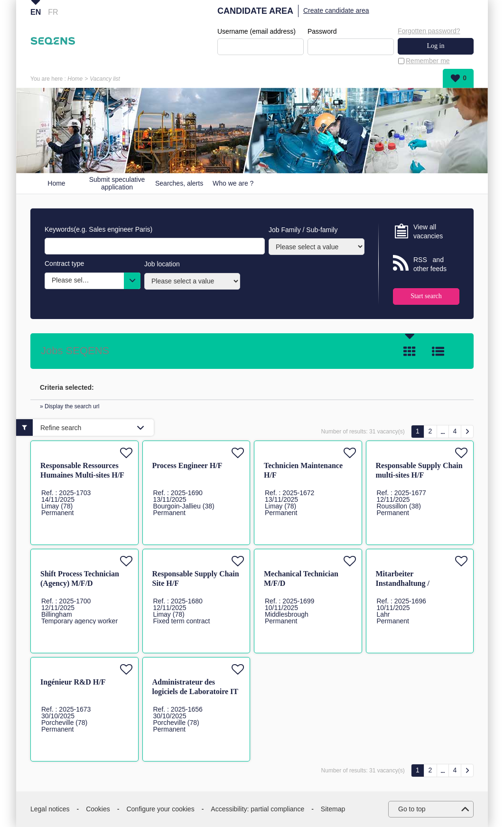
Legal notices (50, 809)
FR (53, 12)
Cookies (98, 809)
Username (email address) (257, 31)
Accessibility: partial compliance (257, 809)
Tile (410, 351)
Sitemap (333, 809)
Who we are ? (233, 183)
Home (75, 79)
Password (322, 31)
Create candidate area (336, 10)
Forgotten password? (429, 31)
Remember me (428, 61)
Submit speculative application (117, 183)
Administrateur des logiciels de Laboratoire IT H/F (195, 691)
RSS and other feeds (430, 264)
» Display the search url (70, 406)
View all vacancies (428, 232)
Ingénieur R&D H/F (73, 682)
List (438, 351)
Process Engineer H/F (187, 465)
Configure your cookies (160, 809)
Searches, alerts (179, 183)
